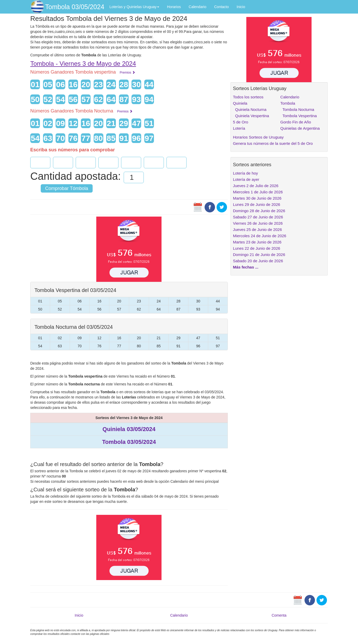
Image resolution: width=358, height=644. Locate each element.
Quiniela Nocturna (250, 109)
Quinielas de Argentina (300, 128)
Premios (127, 73)
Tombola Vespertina (299, 116)
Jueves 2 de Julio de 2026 (256, 186)
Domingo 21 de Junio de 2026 (259, 255)
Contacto (222, 7)
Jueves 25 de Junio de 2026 (258, 229)
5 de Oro (241, 122)
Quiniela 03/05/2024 (129, 429)
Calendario (198, 7)
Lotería (239, 128)
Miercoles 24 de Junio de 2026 (260, 236)
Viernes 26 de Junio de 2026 (258, 223)
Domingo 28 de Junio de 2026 (259, 211)
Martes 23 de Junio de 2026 (257, 242)
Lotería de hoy (246, 173)
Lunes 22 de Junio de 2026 (257, 248)
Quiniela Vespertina (251, 116)
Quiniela (240, 103)
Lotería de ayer (246, 179)
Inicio (241, 7)
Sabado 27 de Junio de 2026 (258, 217)
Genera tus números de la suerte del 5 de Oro (273, 143)
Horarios (174, 7)
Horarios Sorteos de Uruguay (258, 137)
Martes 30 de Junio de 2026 (257, 198)
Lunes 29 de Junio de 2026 (257, 204)
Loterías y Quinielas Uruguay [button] (135, 7)
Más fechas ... (246, 267)
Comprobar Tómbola (67, 188)
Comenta (279, 615)
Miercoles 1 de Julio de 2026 (258, 192)
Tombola (288, 103)
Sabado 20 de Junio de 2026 (258, 261)
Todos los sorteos (248, 97)
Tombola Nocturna (297, 109)
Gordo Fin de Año (296, 122)
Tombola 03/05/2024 (75, 7)
